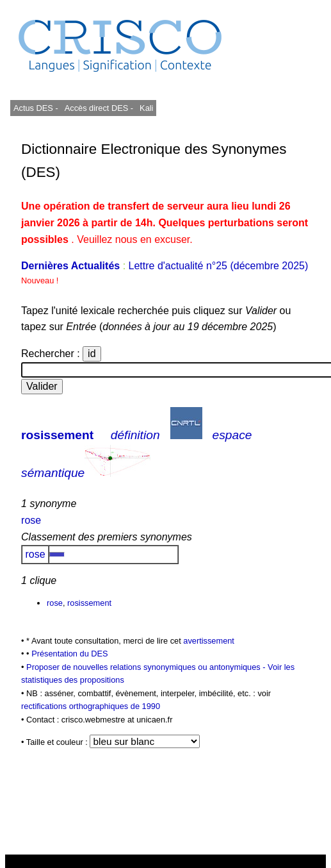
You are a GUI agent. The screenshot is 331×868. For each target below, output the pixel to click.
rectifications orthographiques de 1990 (91, 706)
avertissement (209, 641)
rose (31, 520)
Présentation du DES (70, 654)
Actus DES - (36, 108)
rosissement (57, 435)
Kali (146, 108)
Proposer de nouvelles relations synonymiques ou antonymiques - (147, 667)
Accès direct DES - (99, 108)
